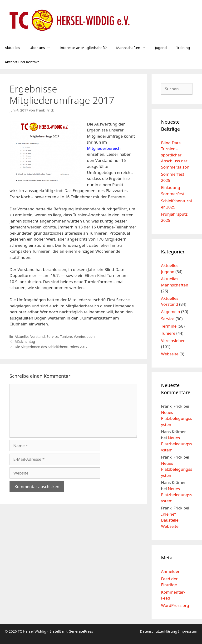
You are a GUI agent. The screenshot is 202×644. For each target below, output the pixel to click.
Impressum (188, 631)
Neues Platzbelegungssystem (177, 418)
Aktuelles (12, 48)
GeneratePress (81, 631)
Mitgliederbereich (104, 148)
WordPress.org (175, 605)
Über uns (42, 48)
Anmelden (171, 571)
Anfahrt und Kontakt (22, 62)
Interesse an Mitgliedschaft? (83, 48)
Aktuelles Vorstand (30, 337)
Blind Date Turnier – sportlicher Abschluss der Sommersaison (175, 155)
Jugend (161, 48)
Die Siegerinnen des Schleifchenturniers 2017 (51, 347)
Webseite (170, 354)
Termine (169, 326)
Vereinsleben (84, 337)
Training (183, 48)
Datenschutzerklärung (159, 631)
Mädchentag (25, 341)
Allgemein (171, 312)
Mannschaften (133, 48)
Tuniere (66, 337)
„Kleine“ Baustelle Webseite (170, 520)
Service (52, 337)
